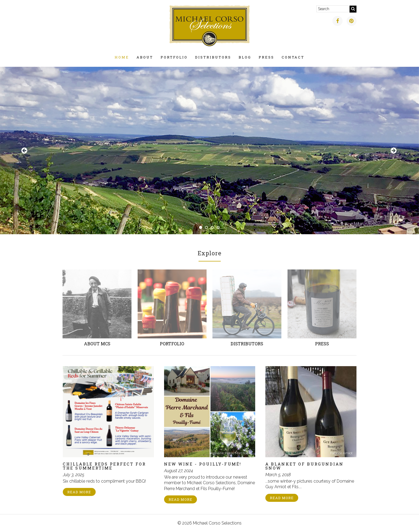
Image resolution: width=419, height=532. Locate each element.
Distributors (213, 57)
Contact (293, 57)
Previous (25, 151)
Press (266, 57)
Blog (245, 57)
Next (394, 151)
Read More (79, 492)
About (145, 57)
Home (122, 57)
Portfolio (174, 57)
